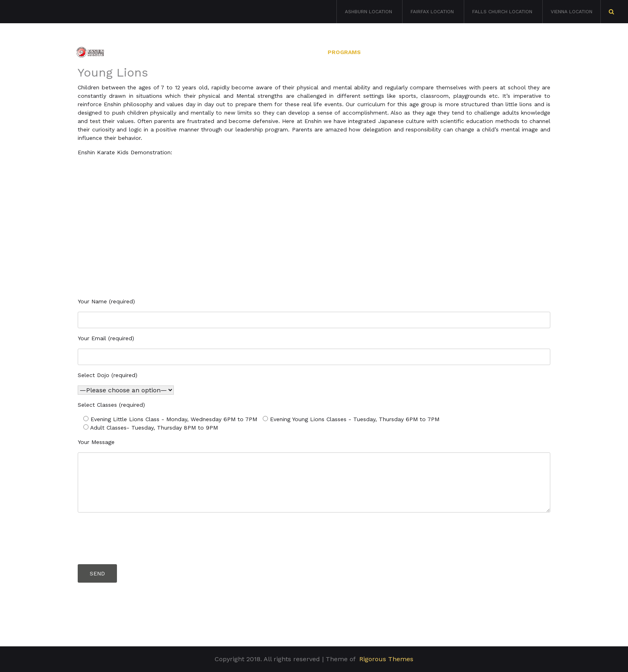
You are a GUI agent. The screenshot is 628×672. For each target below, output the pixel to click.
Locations (398, 52)
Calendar (449, 52)
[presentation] (139, 537)
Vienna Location (572, 12)
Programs (344, 52)
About (298, 52)
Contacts (500, 52)
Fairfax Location (432, 12)
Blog (544, 52)
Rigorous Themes (386, 659)
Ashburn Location (368, 12)
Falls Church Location (502, 12)
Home (259, 52)
